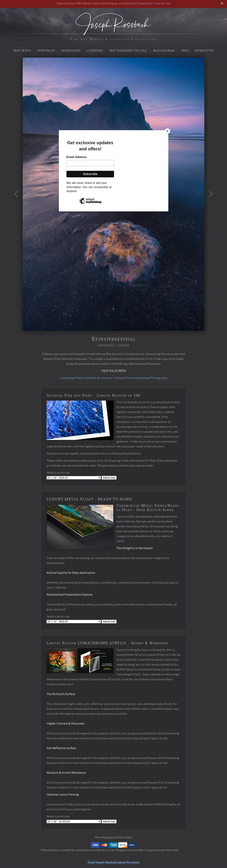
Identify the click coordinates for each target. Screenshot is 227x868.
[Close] (167, 131)
